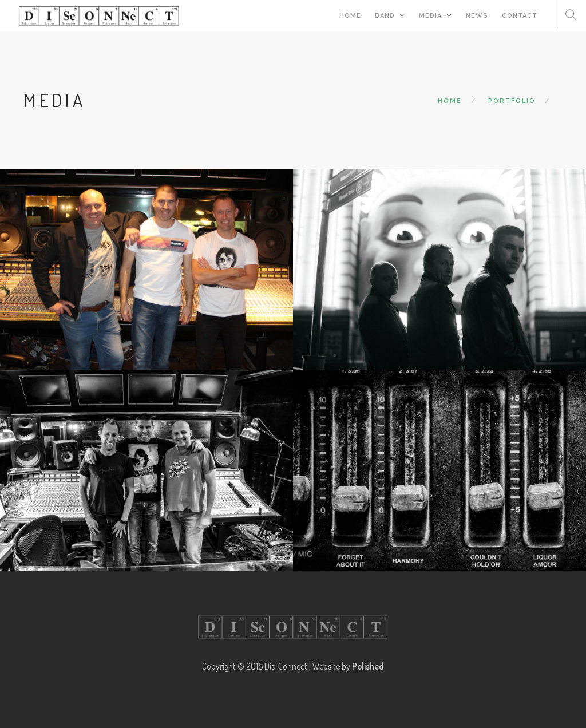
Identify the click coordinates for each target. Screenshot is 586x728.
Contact (520, 16)
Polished (368, 666)
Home (350, 16)
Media (430, 16)
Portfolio (512, 101)
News (477, 16)
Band (385, 16)
